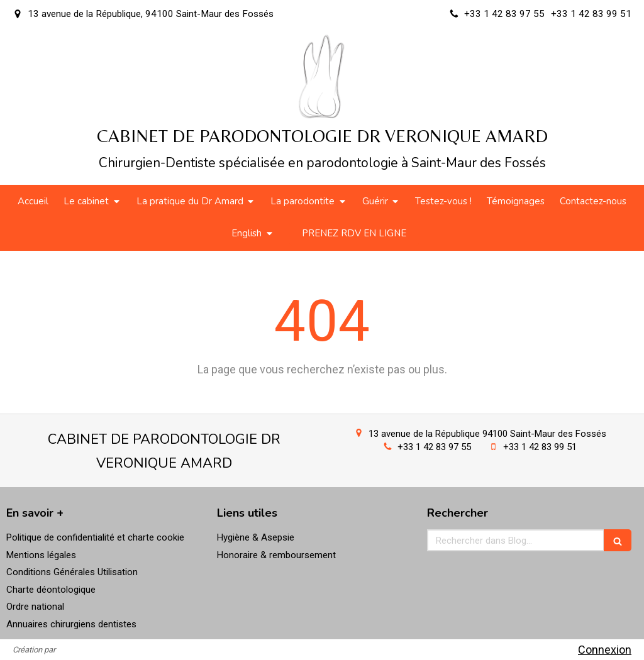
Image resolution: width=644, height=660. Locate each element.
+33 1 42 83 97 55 (434, 447)
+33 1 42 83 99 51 (540, 447)
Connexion (605, 650)
